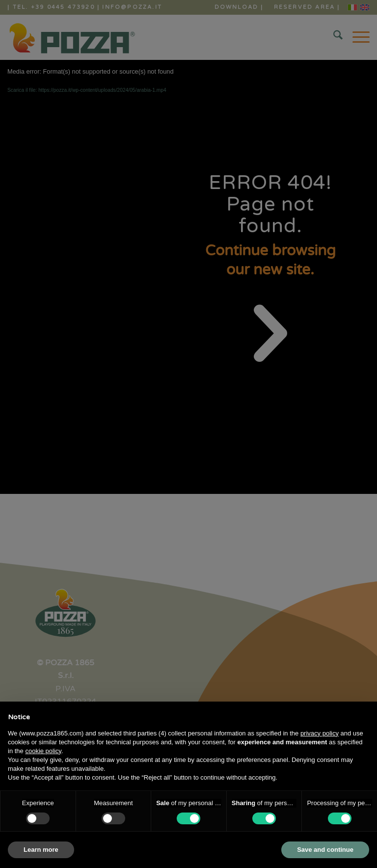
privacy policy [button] (320, 733)
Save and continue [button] (325, 850)
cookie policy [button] (43, 751)
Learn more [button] (41, 850)
